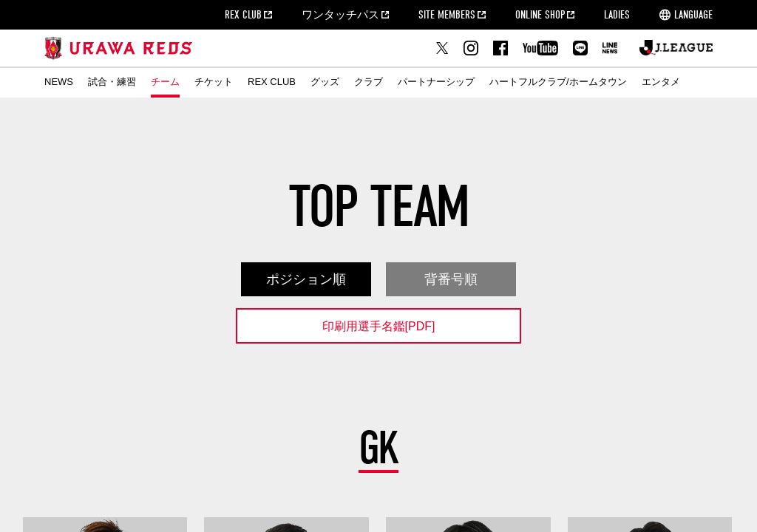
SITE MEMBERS (447, 15)
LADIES (617, 15)
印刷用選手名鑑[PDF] (379, 326)
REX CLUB (243, 15)
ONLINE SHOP (540, 15)
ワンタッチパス (340, 15)
